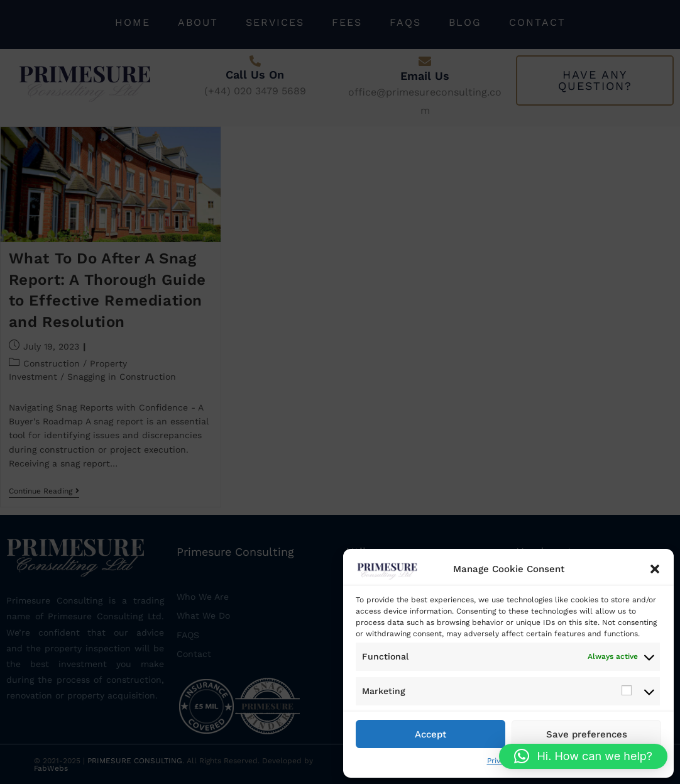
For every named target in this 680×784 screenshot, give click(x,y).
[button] (655, 569)
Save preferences (587, 734)
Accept (430, 734)
